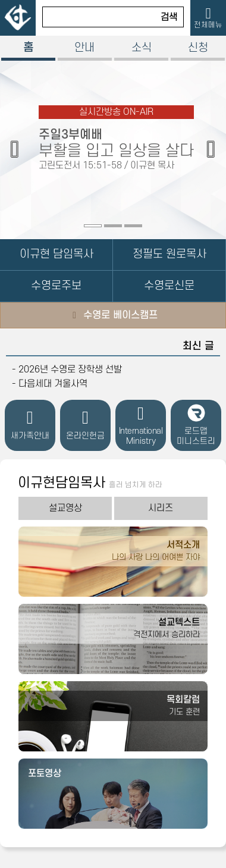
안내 (84, 48)
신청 (198, 48)
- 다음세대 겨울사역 (50, 384)
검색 (169, 17)
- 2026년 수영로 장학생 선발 (67, 369)
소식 (142, 48)
